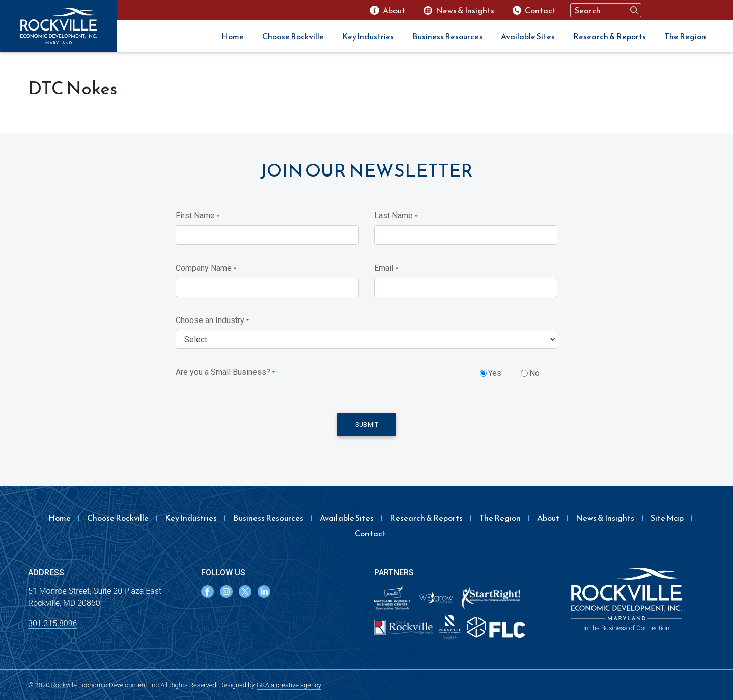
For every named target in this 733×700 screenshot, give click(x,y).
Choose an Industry (212, 320)
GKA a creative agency (289, 685)
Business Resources (447, 36)
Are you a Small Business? (225, 372)
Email (386, 268)
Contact (370, 533)
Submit (367, 425)
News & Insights (605, 518)
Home (233, 36)
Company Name (206, 268)
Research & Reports (610, 36)
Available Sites (528, 36)
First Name (198, 215)
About (548, 518)
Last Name (396, 215)
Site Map (667, 518)
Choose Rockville (293, 36)
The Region (685, 36)
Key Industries (368, 36)
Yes (495, 373)
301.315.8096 (52, 623)
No (534, 373)
